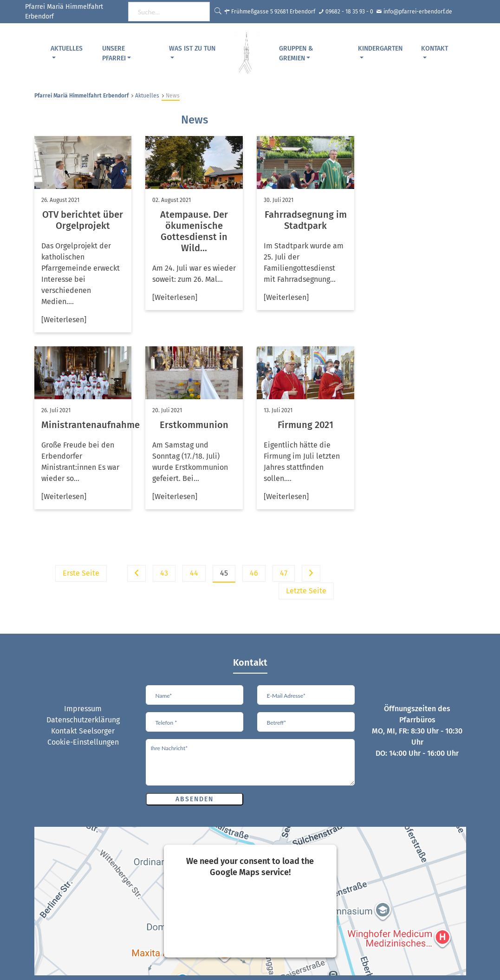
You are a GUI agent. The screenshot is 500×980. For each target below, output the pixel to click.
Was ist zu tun (192, 49)
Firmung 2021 (305, 425)
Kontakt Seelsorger (83, 731)
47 (284, 573)
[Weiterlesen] (64, 320)
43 (164, 573)
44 (194, 573)
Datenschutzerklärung (83, 720)
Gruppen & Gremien (296, 53)
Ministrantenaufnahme (91, 425)
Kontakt (435, 49)
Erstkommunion (194, 425)
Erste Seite (81, 573)
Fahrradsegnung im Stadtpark (306, 220)
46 (254, 573)
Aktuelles (67, 49)
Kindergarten (380, 49)
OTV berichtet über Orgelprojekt (83, 220)
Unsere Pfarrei (114, 53)
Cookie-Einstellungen (83, 742)
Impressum (83, 709)
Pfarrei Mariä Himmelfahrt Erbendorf (81, 96)
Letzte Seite (306, 591)
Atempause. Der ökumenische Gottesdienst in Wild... (194, 231)
